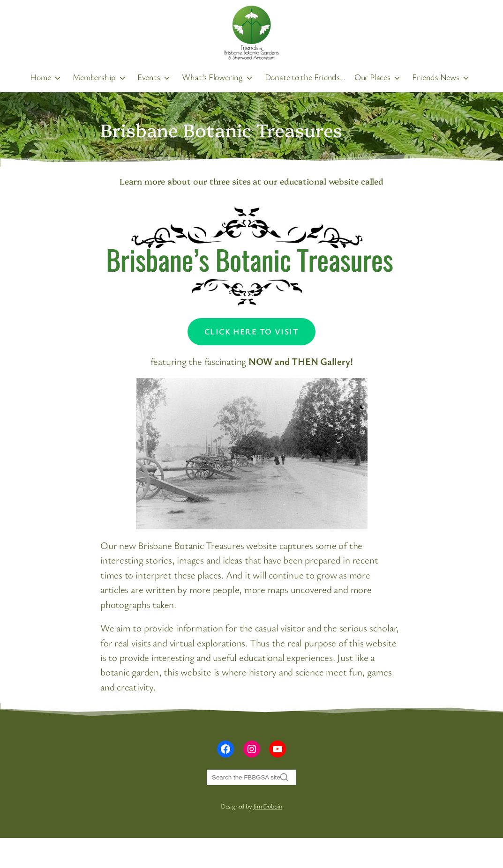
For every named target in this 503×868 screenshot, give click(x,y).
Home (42, 76)
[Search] (251, 777)
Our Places (372, 76)
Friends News (434, 76)
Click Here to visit (251, 330)
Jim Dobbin (268, 805)
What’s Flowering (213, 76)
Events (150, 76)
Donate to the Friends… (305, 76)
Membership (96, 76)
